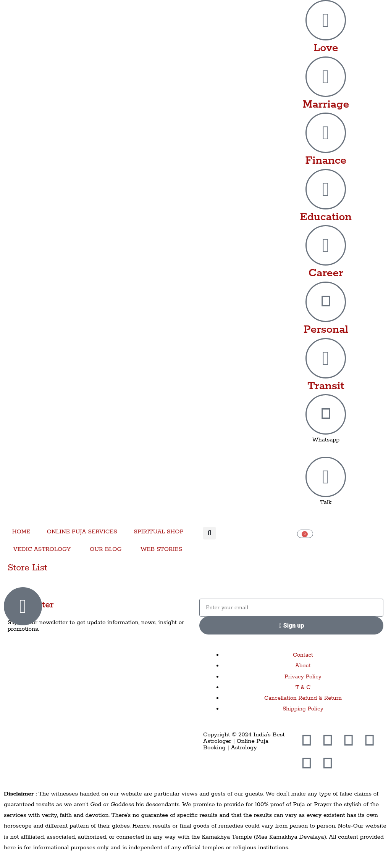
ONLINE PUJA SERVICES (82, 532)
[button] (209, 533)
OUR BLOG (106, 549)
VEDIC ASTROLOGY (42, 549)
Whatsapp (326, 440)
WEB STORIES (161, 549)
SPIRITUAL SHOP (158, 532)
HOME (21, 532)
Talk (326, 502)
